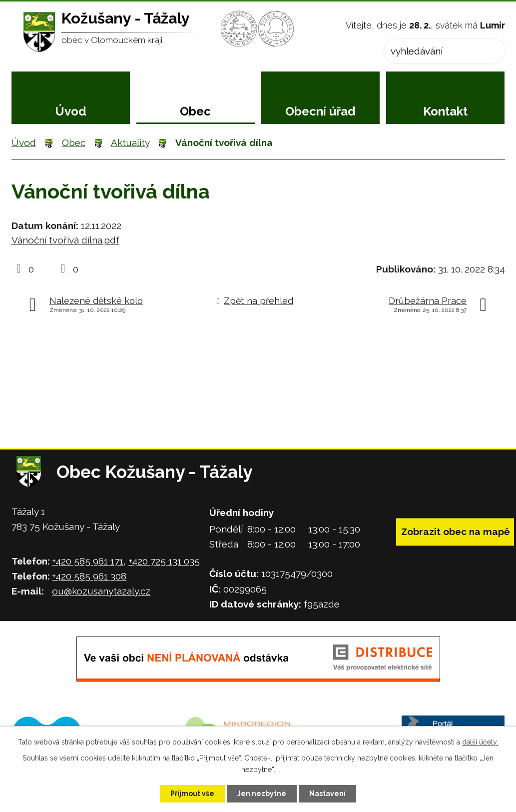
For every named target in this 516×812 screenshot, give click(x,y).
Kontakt (445, 111)
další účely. (480, 742)
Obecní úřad (320, 111)
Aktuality (130, 142)
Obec (195, 111)
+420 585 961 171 (88, 561)
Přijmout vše (192, 793)
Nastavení (327, 793)
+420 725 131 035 (164, 561)
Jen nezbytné (262, 793)
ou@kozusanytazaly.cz (101, 591)
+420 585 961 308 (89, 576)
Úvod (71, 111)
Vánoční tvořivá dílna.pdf (65, 240)
